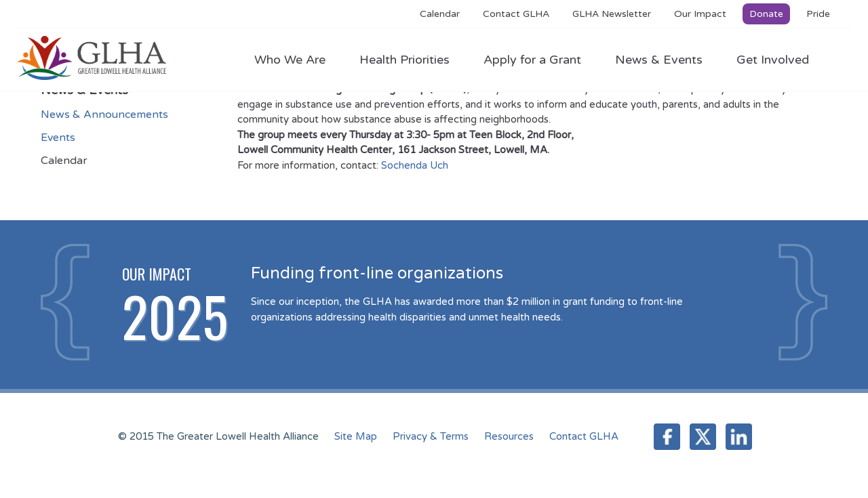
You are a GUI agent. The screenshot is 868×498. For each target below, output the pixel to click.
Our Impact (700, 14)
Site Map (356, 436)
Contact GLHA (516, 14)
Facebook (667, 437)
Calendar (440, 14)
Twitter (703, 437)
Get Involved (773, 60)
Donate (766, 14)
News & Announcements (104, 115)
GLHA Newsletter (612, 14)
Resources (509, 436)
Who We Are (297, 60)
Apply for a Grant (539, 60)
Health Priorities (411, 60)
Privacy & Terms (431, 436)
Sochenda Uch (415, 165)
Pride (818, 14)
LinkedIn (739, 437)
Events (58, 138)
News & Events (666, 60)
